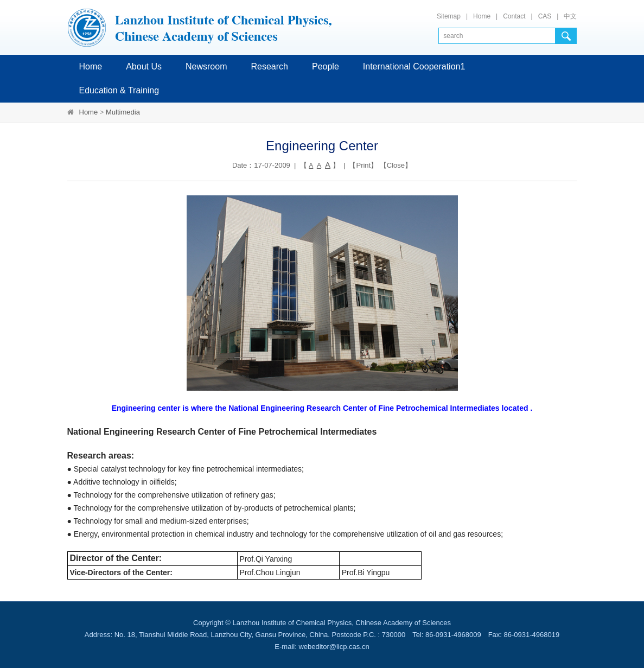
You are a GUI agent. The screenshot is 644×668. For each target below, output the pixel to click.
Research (269, 66)
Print (363, 165)
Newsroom (206, 66)
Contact (514, 16)
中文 (570, 16)
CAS (545, 16)
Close (396, 165)
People (326, 66)
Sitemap (449, 16)
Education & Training (119, 90)
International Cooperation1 (414, 66)
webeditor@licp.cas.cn (334, 647)
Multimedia (123, 112)
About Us (144, 66)
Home (482, 16)
